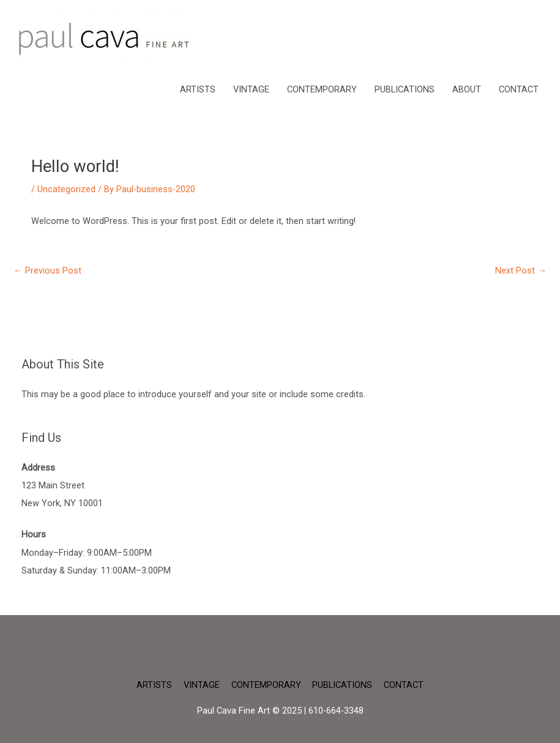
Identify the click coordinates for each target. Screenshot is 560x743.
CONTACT (519, 89)
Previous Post (47, 271)
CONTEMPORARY (322, 89)
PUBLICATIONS (405, 89)
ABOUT (467, 89)
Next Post (521, 271)
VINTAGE (251, 89)
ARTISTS (198, 89)
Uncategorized (66, 189)
